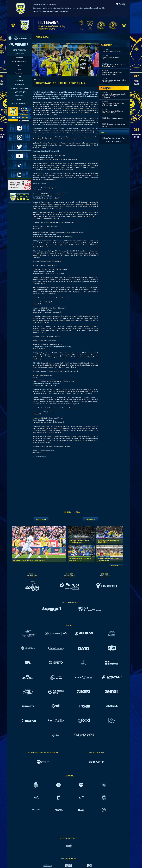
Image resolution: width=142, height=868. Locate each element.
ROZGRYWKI (19, 84)
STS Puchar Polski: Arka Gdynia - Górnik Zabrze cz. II (80, 541)
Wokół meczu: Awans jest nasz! (112, 119)
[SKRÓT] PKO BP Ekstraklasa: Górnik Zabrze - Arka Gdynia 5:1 (114, 66)
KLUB (19, 77)
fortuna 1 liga (119, 138)
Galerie (19, 65)
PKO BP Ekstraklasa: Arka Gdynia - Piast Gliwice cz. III (80, 559)
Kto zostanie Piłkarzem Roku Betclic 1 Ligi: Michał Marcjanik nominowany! (114, 96)
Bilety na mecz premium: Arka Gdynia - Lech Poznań (112, 73)
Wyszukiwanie (19, 73)
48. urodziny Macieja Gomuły (112, 51)
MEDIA (19, 100)
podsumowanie (114, 141)
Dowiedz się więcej (39, 8)
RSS (19, 69)
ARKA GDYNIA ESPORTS (19, 103)
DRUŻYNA (19, 81)
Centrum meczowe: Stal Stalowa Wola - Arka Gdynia (113, 112)
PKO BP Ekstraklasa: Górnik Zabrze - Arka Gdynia (29, 560)
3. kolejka (107, 138)
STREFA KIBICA (19, 96)
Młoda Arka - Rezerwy (19, 61)
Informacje (19, 58)
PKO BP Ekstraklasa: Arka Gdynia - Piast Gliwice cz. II (109, 559)
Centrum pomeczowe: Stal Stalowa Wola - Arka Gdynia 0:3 (113, 104)
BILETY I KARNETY (19, 92)
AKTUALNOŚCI (19, 54)
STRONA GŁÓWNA (19, 50)
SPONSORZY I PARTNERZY (19, 88)
